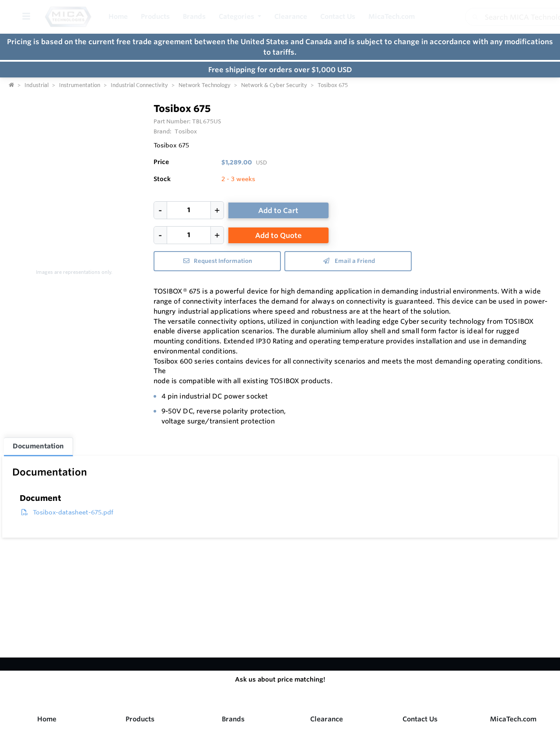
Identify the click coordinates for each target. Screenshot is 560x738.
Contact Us (420, 719)
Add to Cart (278, 210)
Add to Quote (278, 235)
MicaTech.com (513, 719)
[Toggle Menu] (26, 17)
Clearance (327, 719)
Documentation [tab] (38, 446)
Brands (233, 719)
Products (140, 719)
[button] (240, 17)
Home (47, 719)
